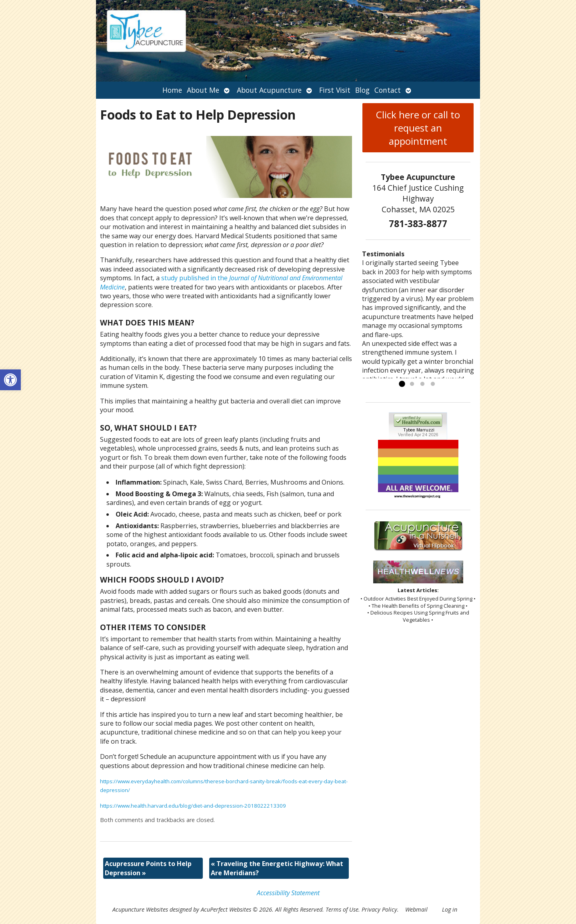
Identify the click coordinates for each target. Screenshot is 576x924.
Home (172, 90)
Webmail (416, 909)
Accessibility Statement (288, 893)
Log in (450, 909)
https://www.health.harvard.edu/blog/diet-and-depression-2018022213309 (193, 806)
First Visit (335, 90)
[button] (10, 380)
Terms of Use (342, 909)
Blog (362, 90)
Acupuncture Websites (140, 909)
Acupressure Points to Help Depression (148, 868)
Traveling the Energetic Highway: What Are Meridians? (277, 868)
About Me (203, 90)
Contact (388, 90)
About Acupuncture (269, 90)
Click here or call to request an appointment (418, 128)
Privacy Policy (379, 909)
